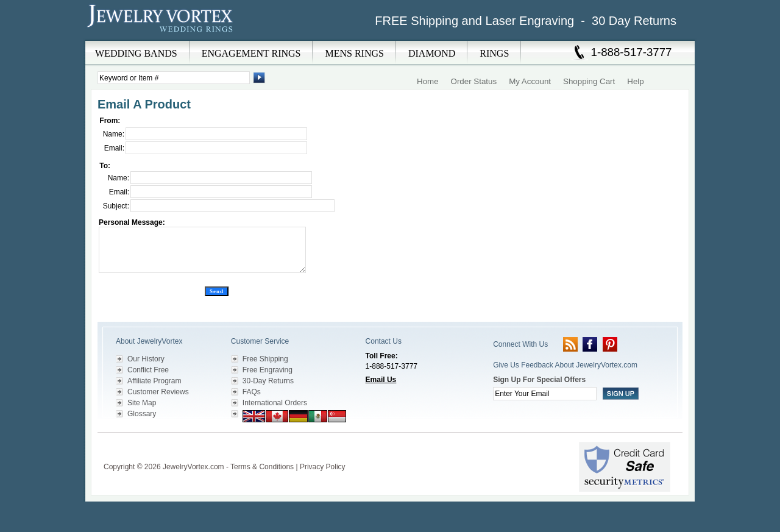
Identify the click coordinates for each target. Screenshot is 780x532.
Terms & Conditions (262, 467)
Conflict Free (148, 370)
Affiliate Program (154, 381)
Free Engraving (268, 370)
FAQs (252, 392)
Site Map (142, 403)
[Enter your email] (545, 394)
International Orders (275, 403)
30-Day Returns (268, 381)
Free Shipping (265, 359)
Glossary (142, 414)
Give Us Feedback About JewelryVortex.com (565, 365)
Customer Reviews (158, 392)
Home (428, 81)
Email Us (381, 380)
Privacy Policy (323, 467)
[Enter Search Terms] (174, 78)
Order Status (474, 81)
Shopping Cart (589, 81)
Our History (146, 359)
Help (635, 81)
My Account (530, 81)
